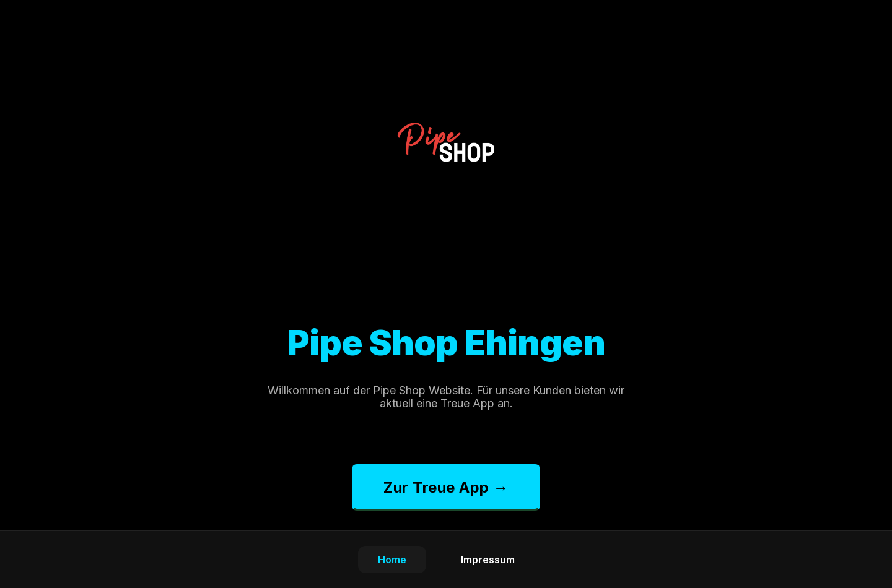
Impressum (488, 560)
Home (392, 560)
